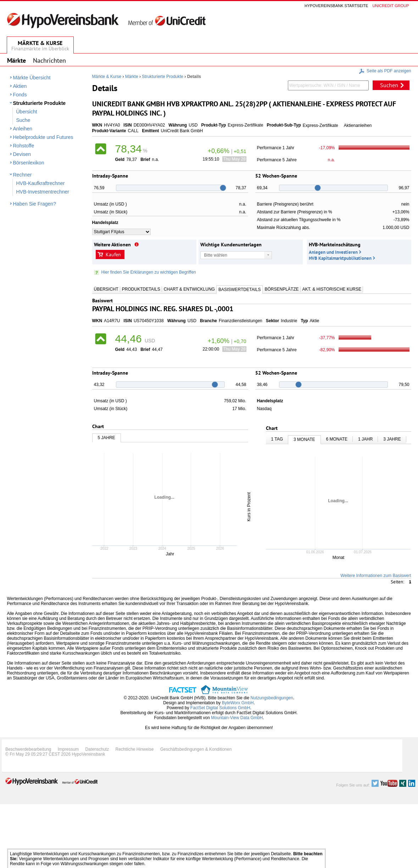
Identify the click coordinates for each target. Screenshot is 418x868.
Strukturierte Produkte (40, 103)
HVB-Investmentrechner (43, 192)
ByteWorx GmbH (238, 703)
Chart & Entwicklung (189, 289)
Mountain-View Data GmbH (237, 718)
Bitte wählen (216, 255)
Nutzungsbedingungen (272, 698)
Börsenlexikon (29, 163)
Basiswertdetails (240, 290)
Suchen (389, 85)
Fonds (20, 95)
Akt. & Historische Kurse (332, 289)
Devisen (22, 154)
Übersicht (27, 112)
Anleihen (23, 129)
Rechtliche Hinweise (135, 749)
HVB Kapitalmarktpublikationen (340, 258)
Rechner (23, 175)
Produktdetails (141, 289)
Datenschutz (97, 749)
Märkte (132, 77)
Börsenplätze (282, 289)
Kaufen (113, 254)
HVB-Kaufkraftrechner (41, 183)
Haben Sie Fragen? (35, 204)
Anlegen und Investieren (333, 252)
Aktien (20, 86)
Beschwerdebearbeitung (28, 749)
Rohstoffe (24, 146)
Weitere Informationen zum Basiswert (376, 576)
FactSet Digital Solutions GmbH (220, 708)
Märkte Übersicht (32, 78)
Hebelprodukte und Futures (43, 137)
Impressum (68, 749)
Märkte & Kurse (107, 77)
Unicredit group (391, 6)
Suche (23, 120)
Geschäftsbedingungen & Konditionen (196, 749)
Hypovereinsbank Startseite (336, 6)
